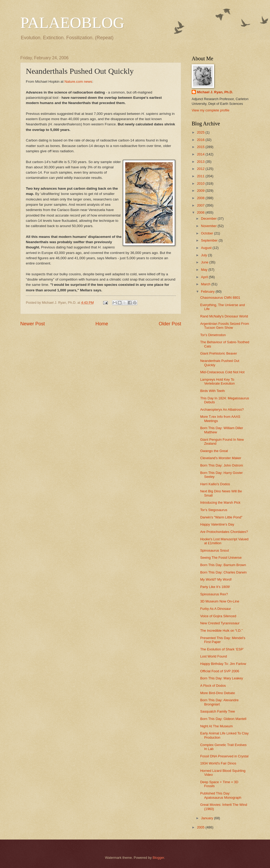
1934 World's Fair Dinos (218, 763)
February (208, 291)
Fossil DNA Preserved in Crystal (224, 756)
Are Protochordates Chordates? (224, 532)
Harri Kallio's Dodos (215, 484)
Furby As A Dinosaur (216, 609)
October (207, 233)
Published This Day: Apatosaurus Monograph (221, 795)
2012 (201, 169)
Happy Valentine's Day (217, 524)
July (204, 255)
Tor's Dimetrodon (213, 335)
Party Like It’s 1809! (215, 587)
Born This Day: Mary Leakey (221, 678)
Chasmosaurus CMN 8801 (220, 298)
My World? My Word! (216, 579)
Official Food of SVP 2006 (220, 671)
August (207, 248)
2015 (201, 147)
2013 (201, 162)
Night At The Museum (216, 726)
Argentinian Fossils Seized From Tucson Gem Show (225, 326)
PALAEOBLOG (72, 23)
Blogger (158, 858)
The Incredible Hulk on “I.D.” (221, 631)
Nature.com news (78, 82)
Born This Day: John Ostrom (221, 465)
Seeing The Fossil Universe (221, 558)
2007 (201, 205)
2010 (201, 183)
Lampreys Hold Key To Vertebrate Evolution (217, 381)
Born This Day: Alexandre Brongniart (219, 702)
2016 (201, 140)
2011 (201, 176)
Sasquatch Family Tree (218, 711)
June (205, 262)
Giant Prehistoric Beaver (219, 353)
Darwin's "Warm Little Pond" (221, 517)
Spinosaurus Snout (214, 550)
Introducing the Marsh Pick (220, 502)
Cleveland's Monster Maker (221, 458)
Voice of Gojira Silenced (218, 616)
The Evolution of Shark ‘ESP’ (222, 649)
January (207, 818)
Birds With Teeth (213, 391)
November (209, 226)
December (209, 219)
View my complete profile (211, 110)
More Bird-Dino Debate (218, 693)
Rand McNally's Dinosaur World (224, 316)
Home (102, 324)
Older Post (170, 324)
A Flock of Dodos (213, 686)
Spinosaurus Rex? (214, 594)
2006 (201, 212)
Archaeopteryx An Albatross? (222, 410)
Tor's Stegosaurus (214, 510)
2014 (201, 154)
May (205, 270)
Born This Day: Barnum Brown (223, 565)
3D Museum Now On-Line (220, 601)
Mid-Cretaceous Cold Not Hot (222, 372)
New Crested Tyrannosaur (220, 623)
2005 (201, 827)
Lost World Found (213, 656)
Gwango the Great (214, 451)
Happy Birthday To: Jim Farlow (223, 664)
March (206, 284)
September (210, 240)
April (205, 277)
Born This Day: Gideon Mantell (223, 719)
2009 (201, 191)
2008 (201, 198)
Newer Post (33, 324)
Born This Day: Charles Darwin (223, 572)
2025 (201, 132)
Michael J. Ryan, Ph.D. (215, 92)
